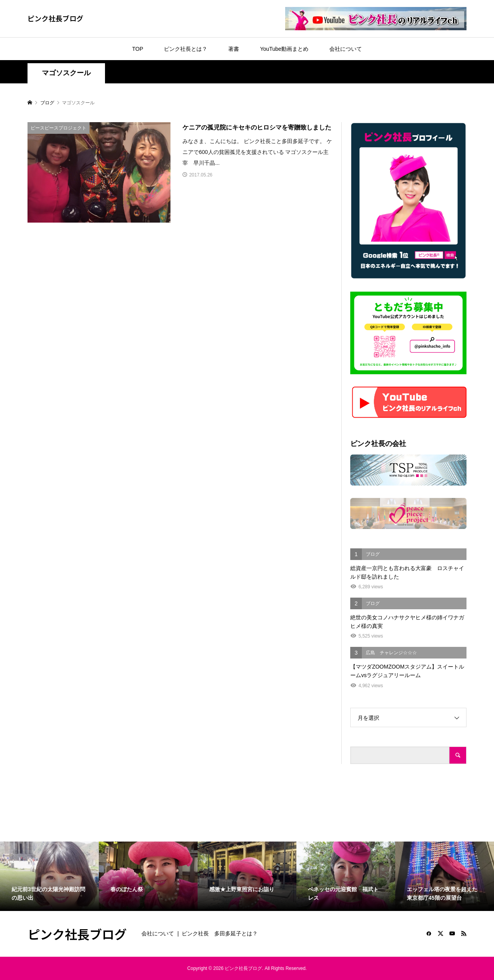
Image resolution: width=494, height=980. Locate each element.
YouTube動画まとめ (284, 49)
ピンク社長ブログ (55, 18)
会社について (346, 49)
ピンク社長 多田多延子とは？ (220, 933)
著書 (234, 49)
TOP (138, 49)
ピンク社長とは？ (186, 49)
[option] (49, 876)
